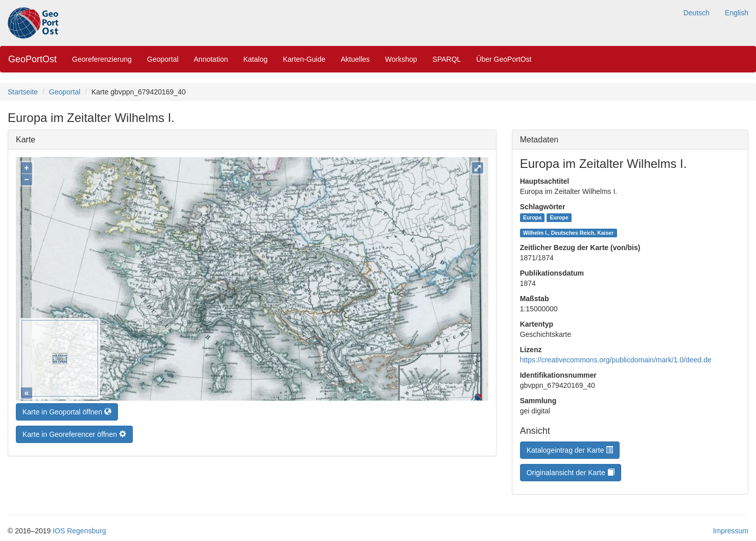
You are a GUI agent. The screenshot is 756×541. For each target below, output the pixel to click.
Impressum (731, 531)
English (737, 13)
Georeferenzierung (102, 59)
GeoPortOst (32, 59)
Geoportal (163, 59)
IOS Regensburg (79, 531)
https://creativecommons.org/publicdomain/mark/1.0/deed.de (616, 360)
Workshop (401, 59)
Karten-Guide (304, 59)
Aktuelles (355, 59)
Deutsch (696, 13)
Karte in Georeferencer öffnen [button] (74, 432)
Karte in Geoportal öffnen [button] (67, 409)
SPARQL (447, 59)
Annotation (211, 59)
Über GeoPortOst (504, 59)
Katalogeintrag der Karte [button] (570, 450)
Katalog (255, 59)
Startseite (23, 92)
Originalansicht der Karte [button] (571, 473)
